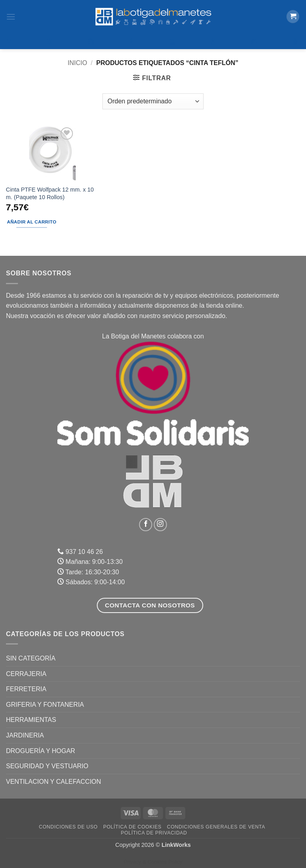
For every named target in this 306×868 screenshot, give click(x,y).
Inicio (77, 63)
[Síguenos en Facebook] (146, 525)
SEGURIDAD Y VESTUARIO (47, 766)
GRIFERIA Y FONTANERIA (45, 705)
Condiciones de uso (69, 827)
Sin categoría (31, 658)
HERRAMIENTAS (31, 720)
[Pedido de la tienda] (153, 101)
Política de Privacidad (154, 833)
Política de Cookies (132, 827)
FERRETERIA (26, 689)
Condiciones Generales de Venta (216, 827)
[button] (11, 17)
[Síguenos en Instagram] (160, 525)
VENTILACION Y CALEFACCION (54, 782)
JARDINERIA (25, 735)
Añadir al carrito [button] (32, 222)
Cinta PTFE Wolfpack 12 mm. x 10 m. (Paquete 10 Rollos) (50, 193)
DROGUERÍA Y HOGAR (41, 751)
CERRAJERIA (26, 674)
